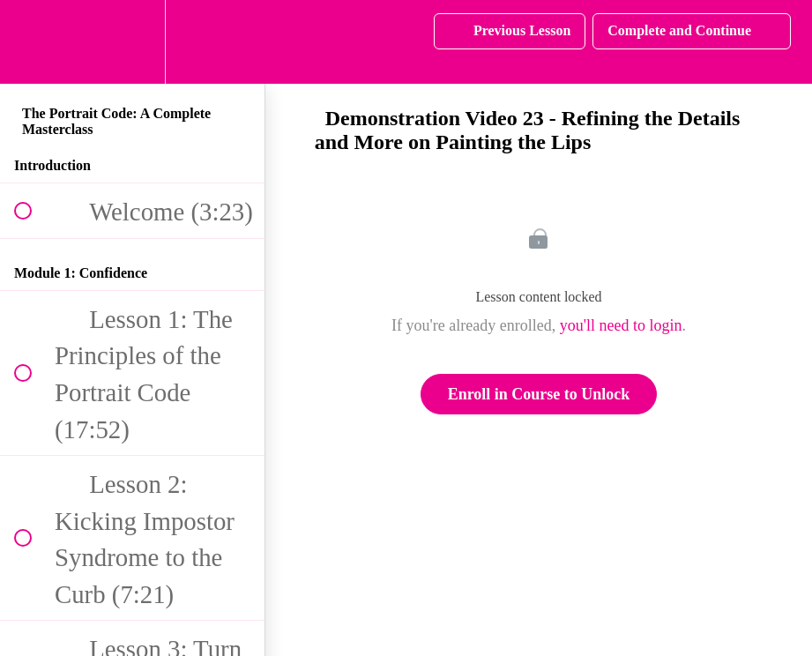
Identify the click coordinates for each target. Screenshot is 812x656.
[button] (33, 42)
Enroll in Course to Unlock (539, 394)
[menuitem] (132, 42)
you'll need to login (621, 325)
